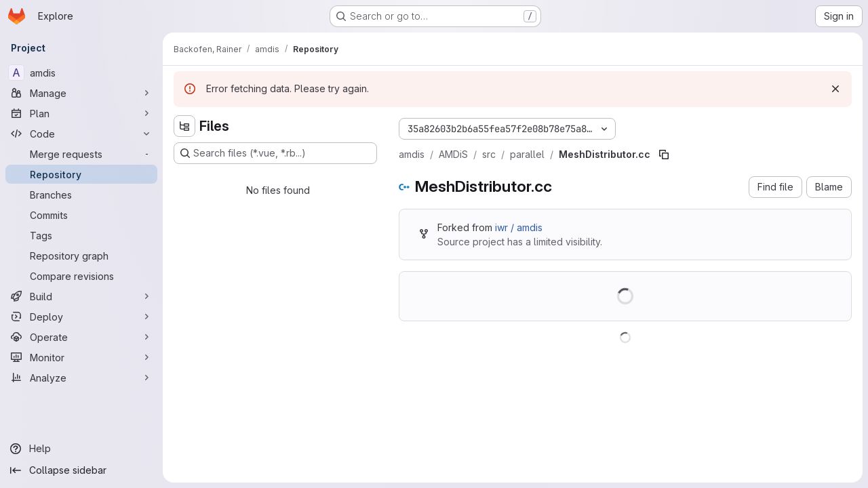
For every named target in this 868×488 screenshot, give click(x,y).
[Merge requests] (81, 154)
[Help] (81, 449)
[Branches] (81, 195)
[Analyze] (81, 378)
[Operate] (81, 337)
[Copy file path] (664, 155)
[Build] (81, 296)
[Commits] (81, 215)
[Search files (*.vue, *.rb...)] (275, 153)
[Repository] (81, 174)
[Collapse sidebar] (81, 470)
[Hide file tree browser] (184, 126)
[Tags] (81, 235)
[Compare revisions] (81, 276)
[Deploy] (81, 317)
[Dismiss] (835, 89)
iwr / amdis (519, 227)
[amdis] (81, 73)
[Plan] (81, 113)
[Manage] (81, 93)
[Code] (81, 134)
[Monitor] (81, 357)
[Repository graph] (81, 256)
